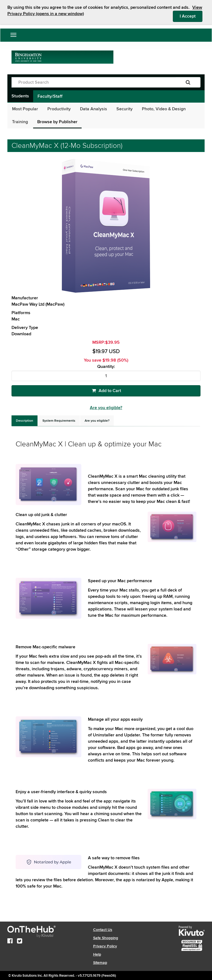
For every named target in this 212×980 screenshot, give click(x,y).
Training (20, 122)
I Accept (191, 16)
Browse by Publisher (57, 122)
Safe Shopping (106, 938)
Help (97, 954)
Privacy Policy (105, 946)
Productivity (59, 109)
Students (20, 96)
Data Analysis (94, 109)
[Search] (188, 82)
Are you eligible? (106, 408)
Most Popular (25, 109)
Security (124, 109)
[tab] (25, 421)
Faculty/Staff (50, 96)
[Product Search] (94, 82)
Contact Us (103, 930)
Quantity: (106, 367)
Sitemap (100, 963)
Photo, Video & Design (164, 109)
